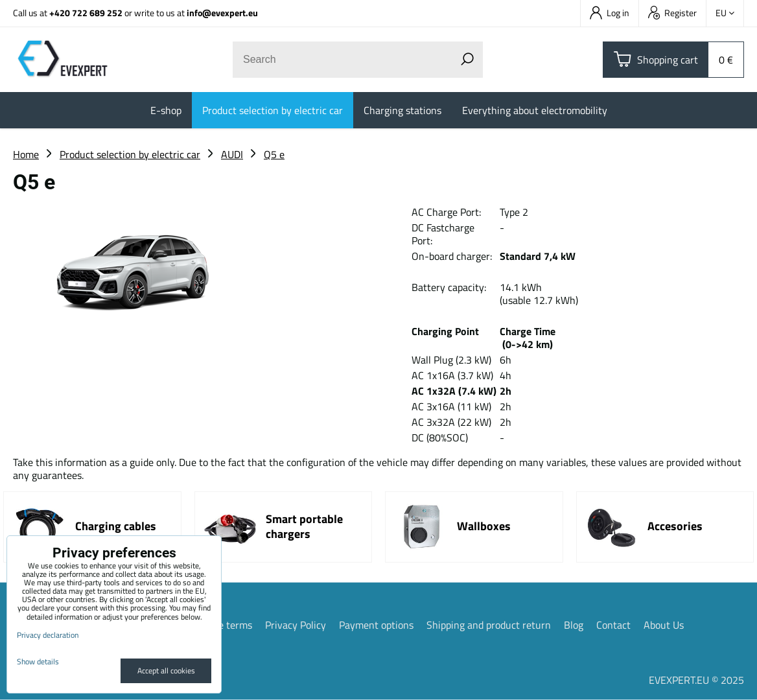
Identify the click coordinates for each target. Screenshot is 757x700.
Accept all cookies (166, 671)
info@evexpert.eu (222, 13)
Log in (610, 13)
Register (672, 13)
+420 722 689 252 (86, 13)
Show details (38, 661)
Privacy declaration (48, 635)
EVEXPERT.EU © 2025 (696, 680)
